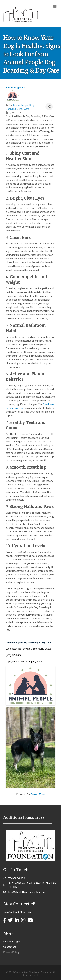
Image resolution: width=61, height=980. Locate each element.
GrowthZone (38, 794)
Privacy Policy (11, 952)
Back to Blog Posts (16, 87)
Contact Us (10, 947)
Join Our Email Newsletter (18, 912)
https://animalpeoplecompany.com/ (24, 662)
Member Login (12, 941)
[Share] (49, 107)
